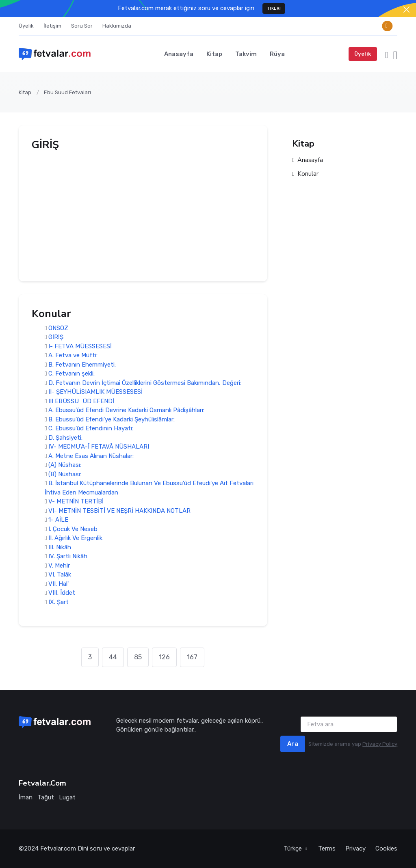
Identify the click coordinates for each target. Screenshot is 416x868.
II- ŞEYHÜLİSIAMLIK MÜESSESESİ (95, 392)
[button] (387, 54)
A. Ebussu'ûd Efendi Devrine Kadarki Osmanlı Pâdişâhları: (126, 410)
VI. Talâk (60, 575)
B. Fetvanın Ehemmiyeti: (82, 365)
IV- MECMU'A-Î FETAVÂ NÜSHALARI (99, 447)
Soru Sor (82, 26)
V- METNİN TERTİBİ (76, 502)
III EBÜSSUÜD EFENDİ (81, 401)
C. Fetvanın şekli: (71, 374)
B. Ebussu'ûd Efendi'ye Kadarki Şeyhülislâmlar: (112, 419)
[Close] (406, 10)
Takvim (246, 54)
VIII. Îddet (62, 593)
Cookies (386, 849)
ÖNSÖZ (58, 328)
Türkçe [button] (294, 849)
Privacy (355, 849)
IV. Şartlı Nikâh (68, 557)
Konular (305, 174)
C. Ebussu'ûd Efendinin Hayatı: (91, 429)
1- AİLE (58, 520)
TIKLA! (274, 8)
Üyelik (26, 26)
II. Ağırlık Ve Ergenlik (75, 538)
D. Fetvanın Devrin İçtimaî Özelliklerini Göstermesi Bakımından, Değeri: (145, 383)
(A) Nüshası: (65, 465)
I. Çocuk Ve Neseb (73, 529)
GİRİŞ (56, 337)
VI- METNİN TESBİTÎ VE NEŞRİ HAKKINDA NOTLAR (119, 511)
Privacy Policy (380, 744)
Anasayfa (179, 54)
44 (113, 657)
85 (138, 657)
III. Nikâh (60, 547)
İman (26, 797)
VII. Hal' (58, 584)
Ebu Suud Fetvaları (67, 92)
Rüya (277, 54)
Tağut (46, 797)
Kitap (214, 54)
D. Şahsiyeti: (65, 438)
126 (164, 657)
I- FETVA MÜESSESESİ (80, 346)
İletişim (52, 26)
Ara (293, 744)
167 (192, 657)
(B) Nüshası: (65, 474)
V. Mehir (59, 566)
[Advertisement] (143, 212)
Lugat (67, 797)
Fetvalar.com (58, 849)
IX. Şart (58, 602)
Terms (327, 849)
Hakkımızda (117, 26)
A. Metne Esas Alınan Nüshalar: (91, 456)
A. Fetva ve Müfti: (73, 356)
